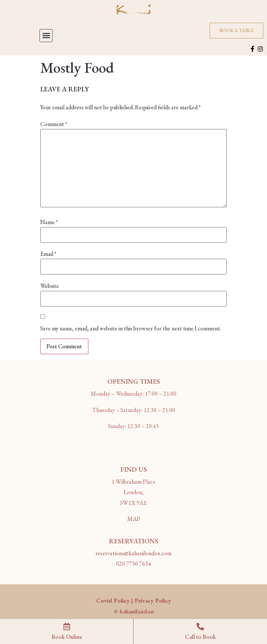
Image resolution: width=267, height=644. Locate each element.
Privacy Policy (153, 601)
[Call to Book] (200, 626)
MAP (134, 519)
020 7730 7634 (133, 564)
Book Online (67, 637)
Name (49, 222)
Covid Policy (113, 601)
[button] (46, 36)
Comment (54, 124)
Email (48, 254)
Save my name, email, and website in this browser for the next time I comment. (131, 329)
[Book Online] (67, 626)
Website (50, 286)
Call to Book (200, 637)
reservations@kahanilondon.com (133, 553)
